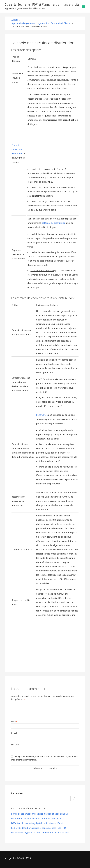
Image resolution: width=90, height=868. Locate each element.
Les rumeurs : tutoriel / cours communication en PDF (37, 819)
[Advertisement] (53, 147)
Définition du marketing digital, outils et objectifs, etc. (38, 823)
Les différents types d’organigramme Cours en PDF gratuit (40, 833)
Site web (15, 745)
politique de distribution (54, 223)
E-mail (15, 733)
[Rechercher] (74, 798)
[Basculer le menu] (83, 6)
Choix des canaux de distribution (17, 149)
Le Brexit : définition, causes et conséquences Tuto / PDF (39, 828)
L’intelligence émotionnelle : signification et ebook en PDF (40, 814)
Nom (14, 722)
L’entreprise (42, 415)
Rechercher (17, 793)
